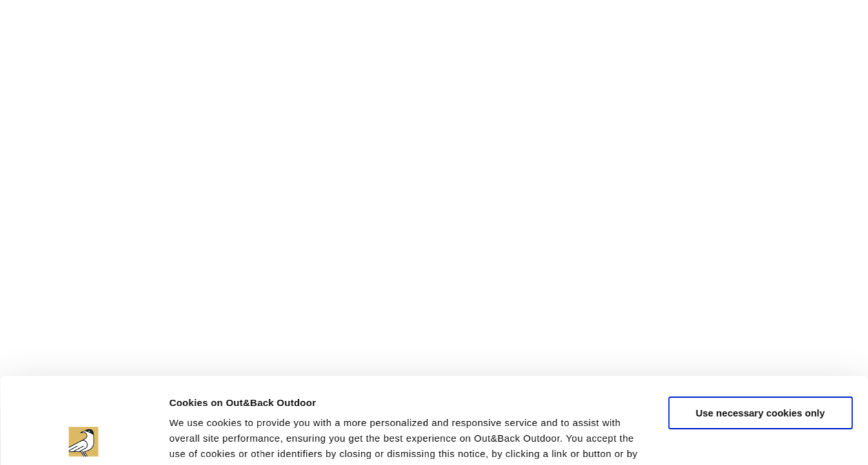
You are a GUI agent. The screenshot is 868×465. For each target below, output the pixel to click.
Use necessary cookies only (760, 332)
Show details (199, 439)
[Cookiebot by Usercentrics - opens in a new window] (84, 440)
